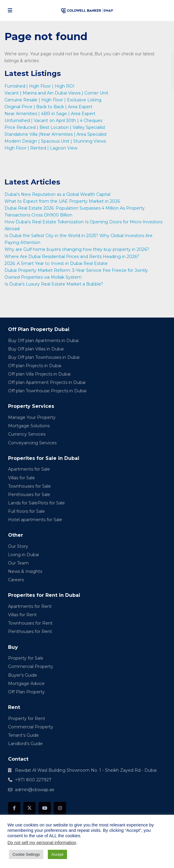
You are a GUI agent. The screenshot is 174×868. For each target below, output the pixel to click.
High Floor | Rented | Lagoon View (42, 148)
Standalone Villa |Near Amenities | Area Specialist (56, 134)
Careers (16, 580)
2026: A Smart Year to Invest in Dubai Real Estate (56, 263)
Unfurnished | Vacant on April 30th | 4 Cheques (53, 120)
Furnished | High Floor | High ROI (39, 86)
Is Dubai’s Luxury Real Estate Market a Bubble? (54, 284)
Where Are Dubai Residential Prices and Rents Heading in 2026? (72, 257)
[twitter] (29, 808)
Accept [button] (57, 854)
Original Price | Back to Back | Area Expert (48, 107)
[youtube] (45, 808)
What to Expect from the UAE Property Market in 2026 (63, 201)
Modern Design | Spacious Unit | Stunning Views (55, 141)
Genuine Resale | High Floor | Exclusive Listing (53, 100)
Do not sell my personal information (42, 843)
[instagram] (60, 808)
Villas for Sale (22, 478)
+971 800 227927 (33, 780)
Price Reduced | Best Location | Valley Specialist (55, 127)
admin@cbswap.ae (35, 790)
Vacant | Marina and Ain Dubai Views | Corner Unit (56, 93)
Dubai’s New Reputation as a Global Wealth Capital (58, 194)
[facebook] (14, 808)
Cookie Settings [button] (26, 854)
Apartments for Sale (29, 469)
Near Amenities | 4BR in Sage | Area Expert (50, 114)
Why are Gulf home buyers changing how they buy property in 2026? (77, 249)
